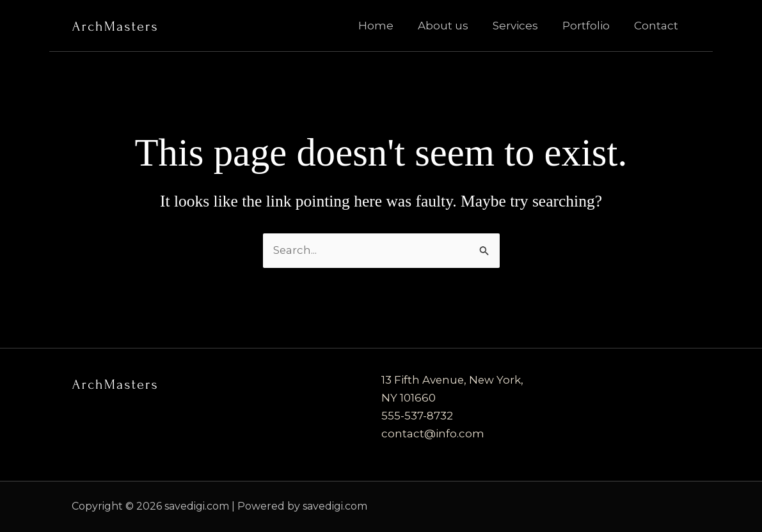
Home (387, 26)
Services (522, 26)
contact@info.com (433, 434)
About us (452, 26)
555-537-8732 (417, 416)
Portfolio (590, 26)
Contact (657, 26)
